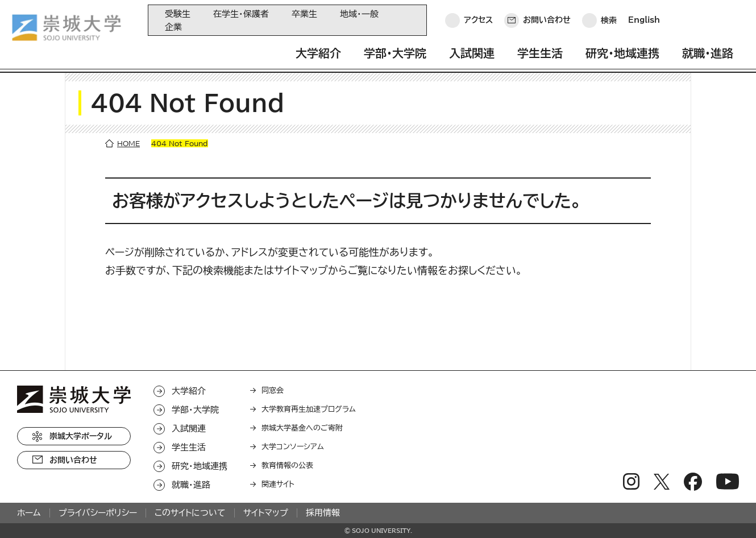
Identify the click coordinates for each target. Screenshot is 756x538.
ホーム (29, 513)
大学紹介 (318, 53)
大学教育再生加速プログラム (309, 409)
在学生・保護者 (241, 14)
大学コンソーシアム (293, 447)
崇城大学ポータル (81, 436)
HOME (128, 143)
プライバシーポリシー (98, 513)
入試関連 (472, 53)
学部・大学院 (395, 53)
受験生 (178, 14)
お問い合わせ (547, 20)
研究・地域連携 (622, 53)
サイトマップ (266, 513)
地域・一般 (359, 14)
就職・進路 (708, 53)
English (644, 20)
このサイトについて (190, 513)
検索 (609, 20)
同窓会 (273, 390)
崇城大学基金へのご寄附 (302, 428)
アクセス (478, 20)
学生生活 (540, 53)
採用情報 (323, 513)
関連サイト (278, 484)
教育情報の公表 (287, 465)
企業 (173, 27)
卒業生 (304, 14)
